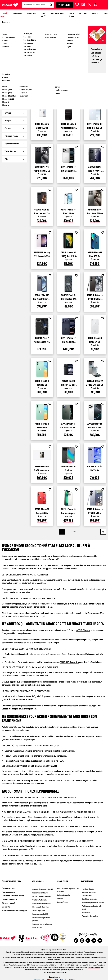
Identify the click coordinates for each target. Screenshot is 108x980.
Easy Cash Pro (37, 929)
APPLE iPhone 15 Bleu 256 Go (68, 211)
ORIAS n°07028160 (94, 967)
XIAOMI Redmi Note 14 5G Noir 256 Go (68, 382)
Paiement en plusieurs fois (41, 903)
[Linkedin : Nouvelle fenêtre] (100, 940)
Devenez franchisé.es (10, 900)
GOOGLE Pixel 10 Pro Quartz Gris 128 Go (42, 297)
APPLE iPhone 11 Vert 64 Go (42, 425)
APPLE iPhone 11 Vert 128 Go (42, 382)
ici (83, 970)
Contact (59, 899)
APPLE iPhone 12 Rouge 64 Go (42, 511)
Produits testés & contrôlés (42, 896)
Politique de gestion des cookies (93, 903)
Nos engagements (9, 892)
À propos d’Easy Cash (12, 881)
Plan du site (85, 913)
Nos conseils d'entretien (40, 907)
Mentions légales (87, 888)
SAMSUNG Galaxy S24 (69, 662)
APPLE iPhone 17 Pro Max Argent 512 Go (68, 168)
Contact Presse (62, 903)
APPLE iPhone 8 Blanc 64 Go (95, 340)
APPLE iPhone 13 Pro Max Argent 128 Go (68, 511)
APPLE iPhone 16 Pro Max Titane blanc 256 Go (95, 425)
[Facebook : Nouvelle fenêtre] (88, 940)
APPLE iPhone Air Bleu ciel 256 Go (95, 126)
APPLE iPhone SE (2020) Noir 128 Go (68, 254)
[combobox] (38, 5)
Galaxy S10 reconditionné (72, 654)
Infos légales (87, 881)
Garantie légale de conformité (43, 888)
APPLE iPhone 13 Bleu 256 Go (95, 254)
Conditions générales (89, 899)
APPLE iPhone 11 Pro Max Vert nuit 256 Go (68, 425)
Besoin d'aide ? (63, 881)
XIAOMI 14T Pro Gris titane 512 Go (95, 211)
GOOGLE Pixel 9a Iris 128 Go (95, 468)
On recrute (6, 907)
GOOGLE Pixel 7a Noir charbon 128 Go (68, 297)
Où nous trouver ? (8, 903)
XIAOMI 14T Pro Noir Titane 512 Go (42, 168)
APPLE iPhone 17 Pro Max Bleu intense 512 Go (68, 340)
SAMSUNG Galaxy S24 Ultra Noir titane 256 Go (95, 297)
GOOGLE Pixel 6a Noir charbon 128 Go (42, 211)
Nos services (38, 881)
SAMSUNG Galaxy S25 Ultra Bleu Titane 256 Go (95, 511)
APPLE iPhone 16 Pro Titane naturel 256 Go (42, 468)
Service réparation (38, 911)
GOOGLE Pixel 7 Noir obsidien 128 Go (42, 340)
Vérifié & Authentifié (39, 900)
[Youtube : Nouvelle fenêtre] (94, 940)
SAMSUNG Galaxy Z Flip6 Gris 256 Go (95, 382)
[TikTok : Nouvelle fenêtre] (76, 940)
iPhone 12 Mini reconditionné (48, 781)
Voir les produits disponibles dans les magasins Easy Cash (61, 95)
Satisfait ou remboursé (40, 892)
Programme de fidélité (40, 914)
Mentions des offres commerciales (89, 894)
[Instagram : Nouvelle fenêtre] (82, 940)
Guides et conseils (63, 895)
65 (75, 532)
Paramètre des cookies (90, 917)
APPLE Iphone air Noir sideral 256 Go (68, 126)
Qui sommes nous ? (9, 888)
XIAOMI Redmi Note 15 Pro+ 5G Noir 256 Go (95, 168)
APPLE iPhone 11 (83, 630)
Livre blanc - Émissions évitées (13, 896)
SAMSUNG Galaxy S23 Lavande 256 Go (42, 254)
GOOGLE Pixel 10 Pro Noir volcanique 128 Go (68, 468)
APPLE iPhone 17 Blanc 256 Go (42, 126)
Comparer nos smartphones (42, 925)
